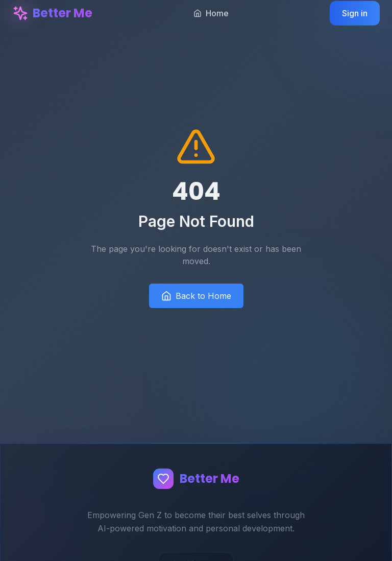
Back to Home (196, 296)
